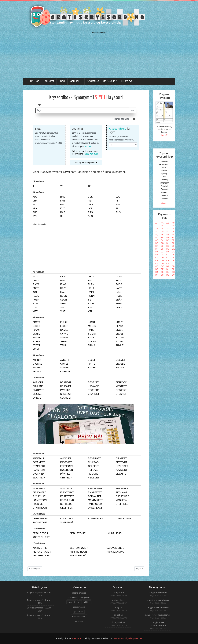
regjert (121, 390)
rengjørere (119, 593)
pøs (35, 212)
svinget (38, 398)
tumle (120, 345)
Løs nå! (164, 135)
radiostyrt (40, 522)
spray (36, 338)
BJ (156, 246)
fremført (67, 466)
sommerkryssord (79, 616)
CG (157, 258)
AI (162, 229)
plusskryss (79, 612)
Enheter (164, 192)
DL (168, 272)
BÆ (173, 252)
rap (63, 212)
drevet (120, 360)
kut (63, 208)
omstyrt (38, 390)
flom (36, 284)
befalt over (40, 533)
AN (162, 232)
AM (157, 232)
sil (62, 216)
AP (173, 232)
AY (173, 237)
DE (162, 269)
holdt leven (114, 533)
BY (157, 252)
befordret (95, 489)
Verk (164, 177)
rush (36, 300)
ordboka (88, 146)
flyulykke (39, 496)
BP (173, 246)
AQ (157, 234)
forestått (67, 496)
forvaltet (95, 496)
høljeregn (40, 500)
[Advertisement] (99, 54)
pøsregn (94, 390)
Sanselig (164, 180)
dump (119, 277)
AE (162, 226)
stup (63, 304)
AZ (157, 240)
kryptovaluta (119, 622)
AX (168, 237)
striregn (66, 478)
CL (173, 258)
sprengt (66, 394)
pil (117, 208)
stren (37, 341)
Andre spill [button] (75, 81)
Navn (164, 167)
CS (157, 263)
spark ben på (78, 556)
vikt (63, 311)
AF (168, 226)
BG (162, 243)
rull (119, 296)
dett (91, 277)
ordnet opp (123, 519)
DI (173, 269)
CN (157, 260)
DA (168, 266)
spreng (37, 368)
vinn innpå (67, 522)
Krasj (86, 154)
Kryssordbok (93, 81)
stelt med (122, 504)
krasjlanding (115, 552)
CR (173, 260)
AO (168, 232)
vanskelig (79, 621)
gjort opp (122, 496)
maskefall (123, 500)
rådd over (95, 504)
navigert (122, 470)
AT (173, 234)
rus (118, 212)
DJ (157, 272)
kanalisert (67, 519)
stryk (64, 341)
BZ (162, 252)
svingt (120, 368)
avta (35, 277)
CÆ (163, 266)
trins (91, 345)
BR (157, 249)
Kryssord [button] (35, 81)
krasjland (67, 500)
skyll (36, 334)
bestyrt (93, 382)
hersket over (42, 552)
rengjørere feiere (158, 593)
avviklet (66, 458)
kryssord (71, 602)
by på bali (119, 615)
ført (36, 288)
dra (35, 201)
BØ (157, 255)
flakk (64, 322)
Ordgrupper (164, 183)
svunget (66, 398)
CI (167, 258)
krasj (119, 322)
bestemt (66, 382)
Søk (133, 110)
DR (157, 275)
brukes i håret (119, 600)
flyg (63, 284)
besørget (94, 458)
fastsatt (66, 462)
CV (168, 263)
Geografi (164, 161)
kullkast (94, 470)
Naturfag (164, 198)
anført (37, 360)
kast (119, 288)
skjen (119, 330)
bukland (38, 386)
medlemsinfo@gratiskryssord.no (128, 638)
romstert (94, 474)
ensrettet (95, 492)
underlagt (95, 508)
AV (162, 237)
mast (63, 292)
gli (62, 205)
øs (90, 186)
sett (91, 300)
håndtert (39, 470)
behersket (123, 489)
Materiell (164, 186)
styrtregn (40, 508)
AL (173, 229)
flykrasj (94, 462)
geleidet (94, 466)
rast (119, 292)
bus (90, 197)
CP (168, 260)
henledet (122, 466)
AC (173, 223)
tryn (119, 304)
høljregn (66, 470)
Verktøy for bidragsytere (85, 163)
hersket (66, 386)
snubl (120, 334)
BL (162, 246)
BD (168, 240)
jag (118, 205)
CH (162, 258)
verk (119, 307)
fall (91, 154)
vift (35, 311)
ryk (35, 216)
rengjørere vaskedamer (158, 615)
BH (168, 243)
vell (63, 307)
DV (173, 275)
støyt (36, 345)
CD (168, 255)
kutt (36, 292)
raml (91, 292)
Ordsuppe (50, 81)
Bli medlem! (127, 81)
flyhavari (122, 492)
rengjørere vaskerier (158, 607)
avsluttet (67, 489)
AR (162, 234)
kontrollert (41, 537)
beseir (92, 360)
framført (39, 466)
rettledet (67, 504)
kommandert (96, 519)
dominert (39, 462)
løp (90, 208)
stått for (67, 508)
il (34, 186)
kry (35, 208)
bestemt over (79, 548)
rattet (92, 364)
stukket (121, 394)
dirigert (121, 458)
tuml (36, 307)
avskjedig (39, 489)
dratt (36, 322)
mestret (121, 386)
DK (162, 272)
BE (173, 240)
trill (63, 345)
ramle (64, 330)
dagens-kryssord (79, 593)
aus (35, 197)
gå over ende (115, 548)
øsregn (65, 372)
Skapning (164, 195)
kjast (92, 322)
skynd (64, 334)
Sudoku (62, 81)
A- (156, 223)
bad (63, 197)
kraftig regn (78, 552)
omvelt (65, 364)
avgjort (38, 382)
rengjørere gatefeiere (158, 600)
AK (168, 229)
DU (168, 275)
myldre (37, 364)
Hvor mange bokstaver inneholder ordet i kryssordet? (121, 138)
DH (168, 269)
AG (173, 226)
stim (35, 304)
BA (162, 240)
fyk (35, 205)
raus (36, 296)
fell (119, 280)
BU (168, 249)
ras (90, 212)
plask (119, 326)
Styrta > (139, 569)
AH (157, 229)
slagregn (39, 478)
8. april (119, 607)
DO (173, 272)
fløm (91, 284)
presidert (39, 504)
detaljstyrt (78, 533)
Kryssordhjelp (110, 81)
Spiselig (164, 174)
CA (162, 255)
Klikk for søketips (121, 119)
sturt (120, 341)
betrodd (121, 382)
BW (173, 249)
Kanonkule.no (78, 638)
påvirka (65, 390)
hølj (91, 288)
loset (64, 326)
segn (64, 300)
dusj (96, 154)
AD (157, 226)
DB (173, 266)
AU (157, 237)
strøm (92, 341)
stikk (91, 338)
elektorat (67, 492)
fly (118, 201)
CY (173, 263)
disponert (39, 492)
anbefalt (38, 458)
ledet (36, 326)
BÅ (168, 252)
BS (162, 249)
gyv (90, 205)
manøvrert (95, 500)
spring (65, 368)
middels (87, 602)
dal (118, 197)
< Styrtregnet (35, 569)
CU (162, 263)
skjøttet (122, 474)
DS (162, 275)
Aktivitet (164, 171)
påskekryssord (79, 607)
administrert (41, 548)
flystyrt (122, 462)
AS (168, 234)
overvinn (39, 474)
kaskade (93, 386)
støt (91, 304)
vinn (91, 311)
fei (90, 201)
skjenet (38, 394)
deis (63, 277)
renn (91, 296)
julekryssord (85, 598)
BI (173, 243)
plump (37, 330)
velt (91, 307)
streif (92, 368)
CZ (157, 266)
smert (92, 334)
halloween (72, 598)
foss (119, 284)
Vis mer (164, 203)
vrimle (37, 372)
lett (79, 602)
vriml (36, 349)
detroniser (40, 519)
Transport (164, 189)
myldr (92, 326)
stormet (94, 394)
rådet (92, 330)
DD (157, 269)
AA (162, 223)
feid (91, 280)
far (62, 201)
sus (90, 216)
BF (157, 243)
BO (168, 246)
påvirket (66, 474)
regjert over (42, 556)
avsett (65, 360)
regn (64, 296)
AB (168, 223)
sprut (64, 338)
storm (120, 338)
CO (162, 260)
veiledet (94, 478)
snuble (120, 364)
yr (62, 186)
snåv (119, 300)
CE (173, 255)
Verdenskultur (164, 164)
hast (63, 288)
